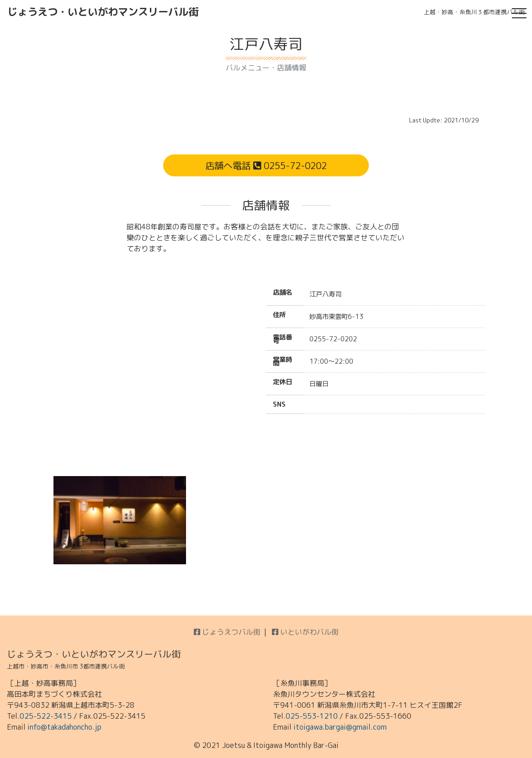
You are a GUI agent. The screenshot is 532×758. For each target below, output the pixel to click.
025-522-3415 (46, 716)
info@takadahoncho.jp (64, 727)
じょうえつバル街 (227, 632)
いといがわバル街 (305, 632)
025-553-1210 (312, 716)
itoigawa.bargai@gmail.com (340, 727)
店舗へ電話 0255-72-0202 (266, 165)
